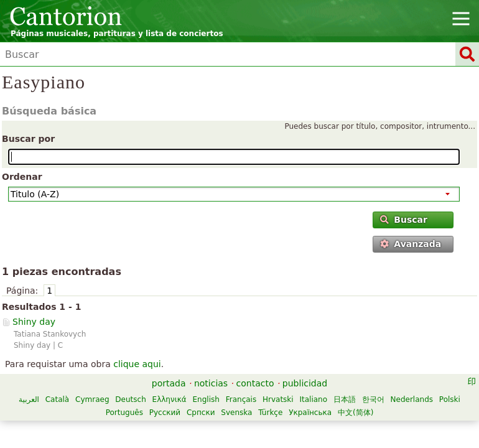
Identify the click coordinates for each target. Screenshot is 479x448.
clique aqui (137, 364)
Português (124, 413)
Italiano (313, 399)
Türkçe (270, 413)
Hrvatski (278, 399)
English (206, 399)
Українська (310, 413)
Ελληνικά (170, 399)
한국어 (373, 399)
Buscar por (28, 139)
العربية (29, 399)
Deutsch (130, 399)
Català (57, 399)
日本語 (345, 399)
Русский (165, 413)
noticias (211, 383)
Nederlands (412, 399)
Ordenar (22, 177)
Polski (450, 399)
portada (169, 383)
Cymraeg (92, 399)
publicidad (305, 383)
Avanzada (411, 244)
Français (241, 399)
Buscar (404, 220)
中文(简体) (356, 413)
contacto (255, 383)
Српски (201, 413)
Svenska (236, 413)
